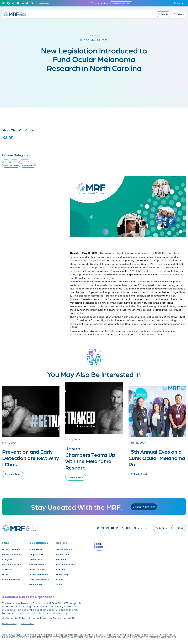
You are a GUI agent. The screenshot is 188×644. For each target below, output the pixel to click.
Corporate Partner (11, 579)
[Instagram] (13, 3)
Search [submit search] (180, 3)
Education (61, 559)
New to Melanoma (11, 549)
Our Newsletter (37, 564)
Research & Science (12, 564)
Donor (5, 574)
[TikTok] (27, 3)
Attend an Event (37, 569)
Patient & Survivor (11, 554)
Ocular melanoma (80, 282)
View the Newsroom (39, 579)
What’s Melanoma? (66, 549)
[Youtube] (18, 3)
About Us (61, 584)
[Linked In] (23, 3)
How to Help (62, 574)
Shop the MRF (36, 554)
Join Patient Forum (39, 574)
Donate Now (36, 549)
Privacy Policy (10, 624)
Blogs (94, 36)
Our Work (61, 569)
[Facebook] (8, 3)
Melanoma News (11, 165)
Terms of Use (27, 624)
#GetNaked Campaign (121, 3)
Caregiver (7, 559)
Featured (25, 162)
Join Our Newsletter (144, 507)
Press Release (28, 165)
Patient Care (62, 554)
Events (15, 162)
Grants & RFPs (36, 584)
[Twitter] (3, 3)
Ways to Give (36, 559)
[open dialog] (179, 14)
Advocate (7, 569)
